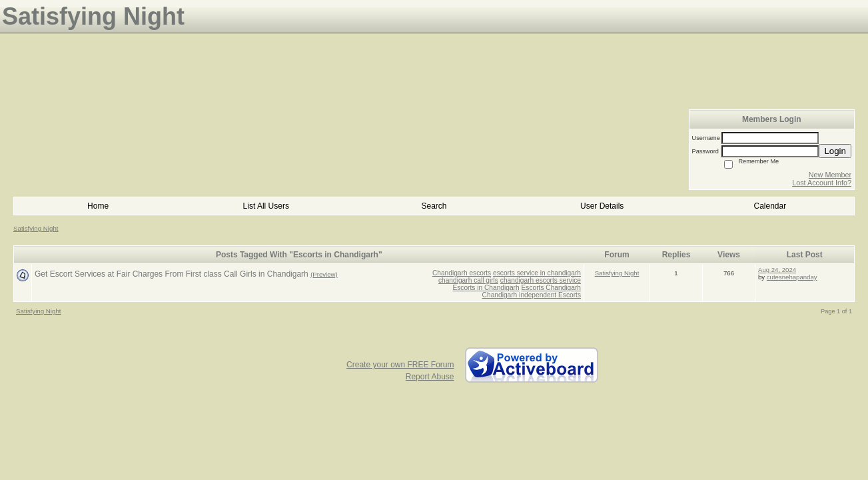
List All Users (266, 206)
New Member (830, 175)
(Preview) (324, 274)
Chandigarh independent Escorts (532, 295)
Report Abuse (430, 377)
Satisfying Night (36, 228)
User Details (602, 206)
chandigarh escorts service (541, 280)
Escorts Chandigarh (551, 288)
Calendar (770, 206)
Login (835, 151)
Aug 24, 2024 (777, 270)
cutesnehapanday (792, 277)
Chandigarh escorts (462, 273)
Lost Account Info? (822, 183)
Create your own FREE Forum (400, 365)
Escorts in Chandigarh (486, 288)
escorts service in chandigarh (537, 273)
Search (434, 206)
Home (98, 206)
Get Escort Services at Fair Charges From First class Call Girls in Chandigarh (172, 274)
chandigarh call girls (468, 280)
